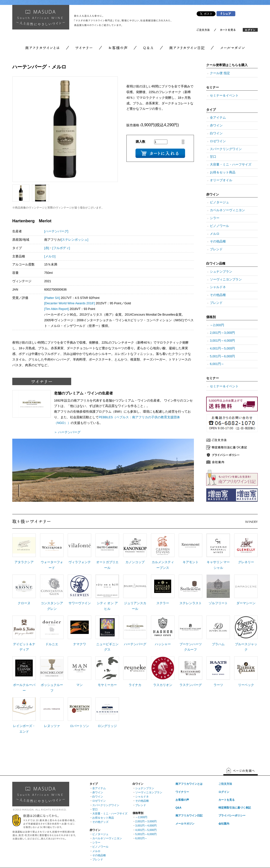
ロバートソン (80, 726)
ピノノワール (219, 226)
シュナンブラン (221, 272)
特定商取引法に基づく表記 (235, 808)
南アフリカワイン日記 (189, 815)
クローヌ (24, 603)
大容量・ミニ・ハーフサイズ (231, 165)
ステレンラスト (191, 603)
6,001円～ (217, 364)
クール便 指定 (220, 73)
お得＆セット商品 (223, 172)
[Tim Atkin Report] (56, 309)
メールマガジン (185, 824)
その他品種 (218, 241)
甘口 (213, 157)
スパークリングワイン (226, 149)
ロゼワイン (218, 141)
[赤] (47, 248)
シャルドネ (218, 287)
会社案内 (224, 824)
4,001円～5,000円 (222, 349)
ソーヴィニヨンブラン (226, 280)
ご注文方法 (225, 784)
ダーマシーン (246, 603)
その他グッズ (100, 822)
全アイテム (218, 118)
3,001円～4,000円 (222, 341)
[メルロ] (50, 256)
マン (80, 685)
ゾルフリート (218, 603)
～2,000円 (217, 325)
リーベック (246, 685)
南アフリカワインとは (189, 784)
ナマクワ (80, 644)
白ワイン (216, 133)
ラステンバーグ (191, 685)
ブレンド (216, 249)
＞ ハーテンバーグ (67, 432)
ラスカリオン (163, 685)
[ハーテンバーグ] (56, 231)
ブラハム (218, 644)
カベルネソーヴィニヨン (227, 210)
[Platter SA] (52, 298)
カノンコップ (135, 562)
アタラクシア (24, 562)
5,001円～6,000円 (222, 356)
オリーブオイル (221, 180)
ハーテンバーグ (135, 644)
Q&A (178, 808)
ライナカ (135, 685)
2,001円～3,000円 (222, 333)
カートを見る (227, 800)
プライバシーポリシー (232, 815)
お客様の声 (182, 800)
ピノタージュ (219, 202)
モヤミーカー (107, 685)
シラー (215, 218)
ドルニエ (52, 644)
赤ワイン (216, 126)
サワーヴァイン (80, 603)
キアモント (191, 562)
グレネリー (246, 562)
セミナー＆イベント (224, 96)
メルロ (215, 234)
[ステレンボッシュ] (75, 240)
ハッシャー (163, 644)
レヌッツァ (52, 726)
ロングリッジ (107, 726)
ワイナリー (182, 792)
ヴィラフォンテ (80, 562)
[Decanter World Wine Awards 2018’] (69, 303)
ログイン (224, 792)
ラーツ (218, 685)
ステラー (163, 603)
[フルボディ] (61, 248)
